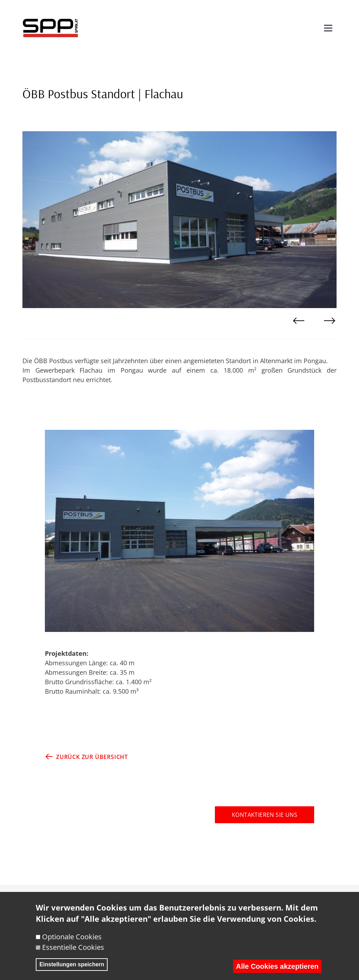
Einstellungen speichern (72, 969)
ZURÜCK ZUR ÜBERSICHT (86, 756)
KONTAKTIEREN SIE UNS (265, 815)
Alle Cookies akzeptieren (277, 971)
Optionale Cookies (72, 941)
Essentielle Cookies (73, 951)
